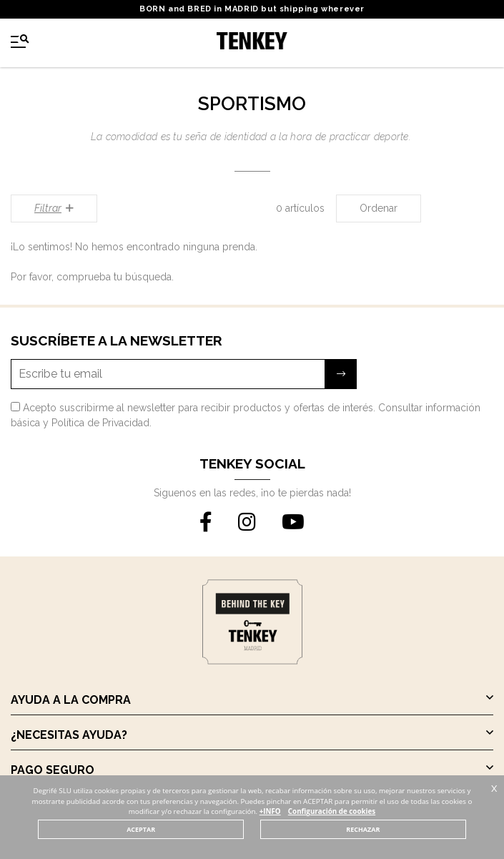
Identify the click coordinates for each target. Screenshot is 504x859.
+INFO (270, 811)
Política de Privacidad (100, 423)
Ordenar (379, 208)
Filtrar (54, 208)
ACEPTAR (141, 829)
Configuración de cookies (332, 811)
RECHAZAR (363, 829)
